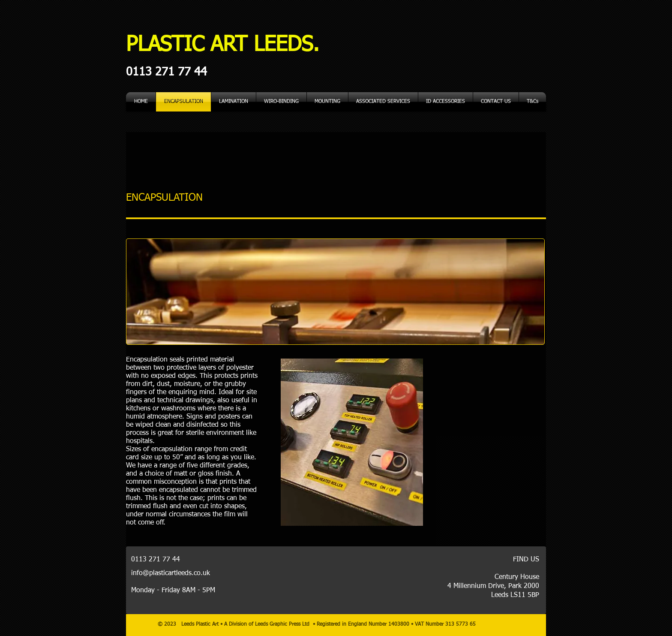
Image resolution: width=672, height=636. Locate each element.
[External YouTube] (498, 442)
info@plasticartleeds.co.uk (171, 573)
